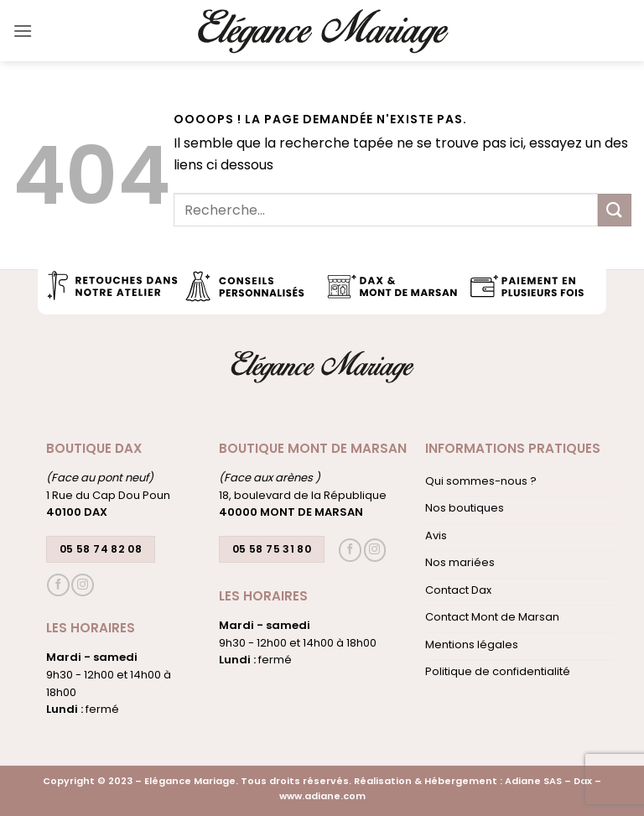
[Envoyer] (615, 210)
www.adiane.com (322, 796)
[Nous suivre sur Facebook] (58, 585)
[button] (23, 31)
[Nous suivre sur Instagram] (83, 585)
